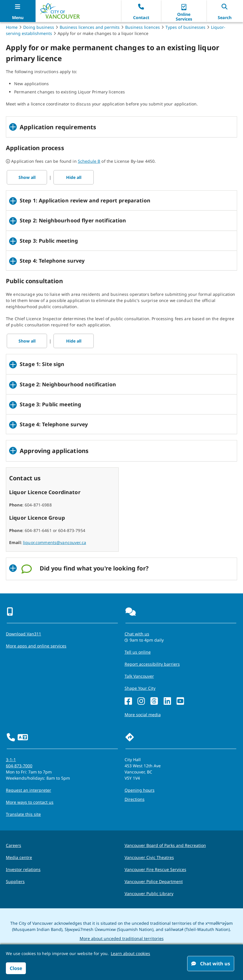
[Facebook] (128, 701)
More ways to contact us (30, 802)
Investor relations (23, 869)
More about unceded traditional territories (122, 938)
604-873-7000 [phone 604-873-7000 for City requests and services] (19, 766)
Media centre (19, 857)
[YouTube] (180, 701)
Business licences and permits (90, 27)
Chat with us (211, 964)
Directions (135, 799)
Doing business (39, 27)
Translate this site (23, 814)
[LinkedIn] (167, 701)
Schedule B (89, 161)
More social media (143, 715)
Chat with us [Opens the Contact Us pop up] (137, 634)
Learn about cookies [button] (130, 953)
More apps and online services (36, 646)
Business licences (143, 27)
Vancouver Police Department (154, 881)
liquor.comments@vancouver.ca (55, 542)
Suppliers (15, 881)
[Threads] (154, 701)
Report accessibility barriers (152, 664)
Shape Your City (140, 688)
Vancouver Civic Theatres (149, 857)
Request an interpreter (29, 790)
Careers (14, 845)
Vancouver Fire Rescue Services (155, 869)
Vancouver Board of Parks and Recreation (165, 845)
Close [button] (16, 968)
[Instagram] (141, 701)
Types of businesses (185, 27)
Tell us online (138, 652)
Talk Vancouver (139, 676)
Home (12, 27)
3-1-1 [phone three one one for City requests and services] (11, 760)
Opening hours (140, 790)
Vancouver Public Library (149, 893)
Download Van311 (24, 634)
